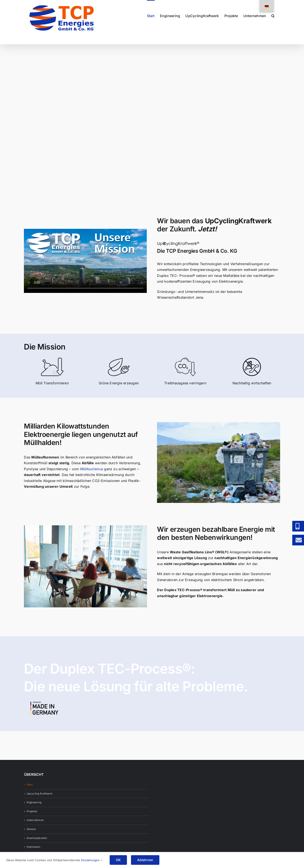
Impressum (34, 847)
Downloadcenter (37, 838)
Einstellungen (92, 860)
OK (118, 860)
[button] (273, 15)
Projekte (32, 811)
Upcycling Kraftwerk (40, 794)
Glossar (31, 829)
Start (30, 785)
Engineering (34, 802)
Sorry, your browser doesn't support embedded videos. (85, 261)
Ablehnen (145, 860)
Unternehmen (35, 820)
